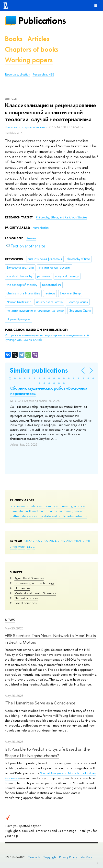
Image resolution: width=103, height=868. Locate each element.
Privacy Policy (68, 857)
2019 (13, 547)
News (10, 620)
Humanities (22, 588)
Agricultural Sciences (29, 578)
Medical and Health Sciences (35, 593)
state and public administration (66, 516)
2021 (78, 541)
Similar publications (39, 370)
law (60, 511)
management (73, 511)
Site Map (86, 857)
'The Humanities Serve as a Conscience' (41, 703)
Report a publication (18, 75)
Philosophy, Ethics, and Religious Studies (62, 217)
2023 (61, 541)
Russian (31, 238)
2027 (28, 541)
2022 (70, 541)
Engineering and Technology (34, 583)
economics (47, 506)
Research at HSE (43, 75)
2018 (22, 547)
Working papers (29, 60)
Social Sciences (25, 603)
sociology (36, 516)
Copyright (50, 857)
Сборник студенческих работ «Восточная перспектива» (49, 391)
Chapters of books (32, 49)
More (31, 547)
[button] (10, 378)
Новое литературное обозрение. (27, 127)
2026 (36, 541)
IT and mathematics (43, 511)
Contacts (34, 857)
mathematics (19, 516)
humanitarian (19, 511)
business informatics (24, 506)
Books (14, 39)
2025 (44, 541)
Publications (42, 21)
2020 (86, 541)
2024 (53, 541)
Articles (38, 39)
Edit (96, 863)
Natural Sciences (26, 598)
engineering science (70, 506)
